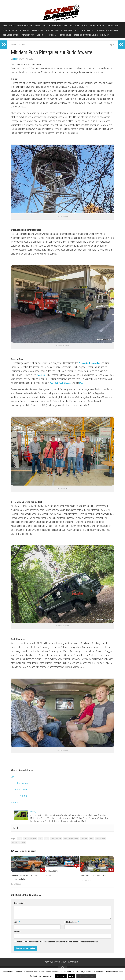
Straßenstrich (11, 35)
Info (51, 35)
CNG (41, 839)
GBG (13, 776)
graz (52, 839)
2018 (19, 839)
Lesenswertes (69, 30)
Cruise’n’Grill (97, 26)
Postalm (15, 802)
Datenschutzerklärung (86, 35)
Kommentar (19, 903)
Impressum (65, 35)
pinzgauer (84, 839)
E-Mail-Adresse (72, 922)
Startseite (8, 26)
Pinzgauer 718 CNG (20, 796)
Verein (40, 35)
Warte (23, 842)
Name (17, 922)
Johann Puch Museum (21, 783)
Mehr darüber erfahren (86, 976)
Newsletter (28, 35)
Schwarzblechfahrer (107, 30)
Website (17, 931)
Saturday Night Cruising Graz (32, 26)
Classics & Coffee (58, 26)
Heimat (59, 839)
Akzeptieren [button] (61, 976)
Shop (85, 26)
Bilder (23, 30)
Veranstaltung (19, 45)
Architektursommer (20, 789)
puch (92, 839)
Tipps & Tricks (10, 30)
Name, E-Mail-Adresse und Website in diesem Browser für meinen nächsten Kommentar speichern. (59, 942)
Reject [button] (72, 976)
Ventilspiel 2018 (52, 871)
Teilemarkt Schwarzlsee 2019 (93, 875)
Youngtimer (85, 30)
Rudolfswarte (100, 839)
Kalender (75, 26)
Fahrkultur (113, 26)
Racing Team (52, 30)
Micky (16, 59)
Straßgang (15, 842)
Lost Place (38, 30)
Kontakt (105, 35)
